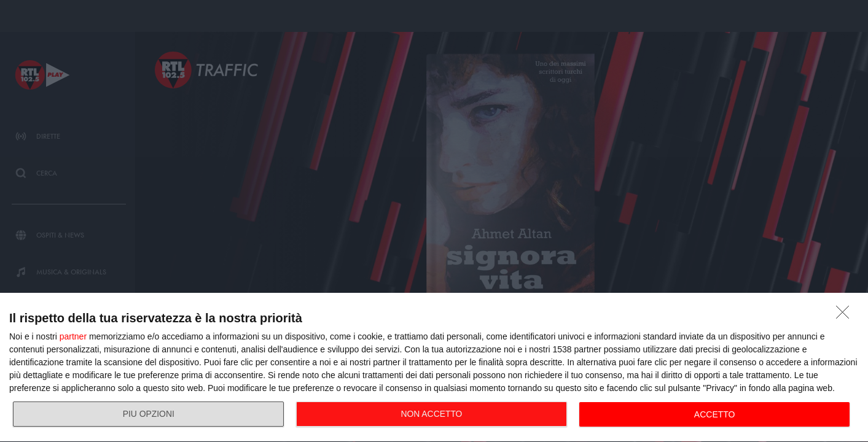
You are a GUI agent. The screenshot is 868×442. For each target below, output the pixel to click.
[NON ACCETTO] (846, 316)
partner (73, 336)
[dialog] (434, 368)
